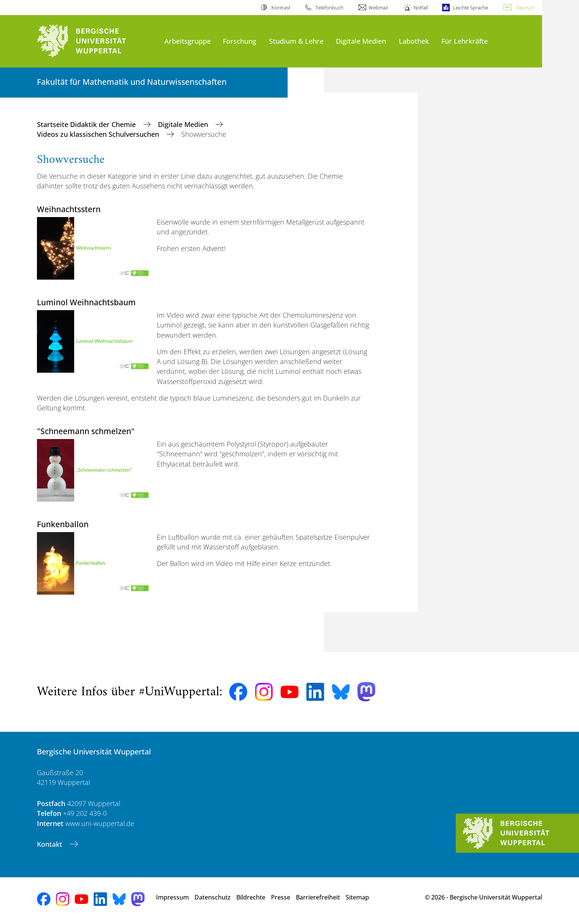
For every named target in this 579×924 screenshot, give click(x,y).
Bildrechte (251, 897)
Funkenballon (63, 524)
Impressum (172, 897)
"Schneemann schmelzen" (86, 431)
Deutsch (525, 8)
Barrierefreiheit (318, 897)
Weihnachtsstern (69, 209)
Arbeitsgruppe (188, 41)
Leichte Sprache (471, 8)
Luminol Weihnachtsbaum (86, 302)
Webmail (378, 8)
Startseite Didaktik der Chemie (87, 124)
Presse (281, 897)
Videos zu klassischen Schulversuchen (99, 134)
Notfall (421, 8)
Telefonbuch (329, 8)
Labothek (414, 41)
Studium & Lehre (296, 41)
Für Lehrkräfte (465, 41)
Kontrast (281, 8)
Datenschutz (213, 897)
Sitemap (357, 897)
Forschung (240, 41)
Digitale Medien (361, 41)
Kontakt (51, 844)
